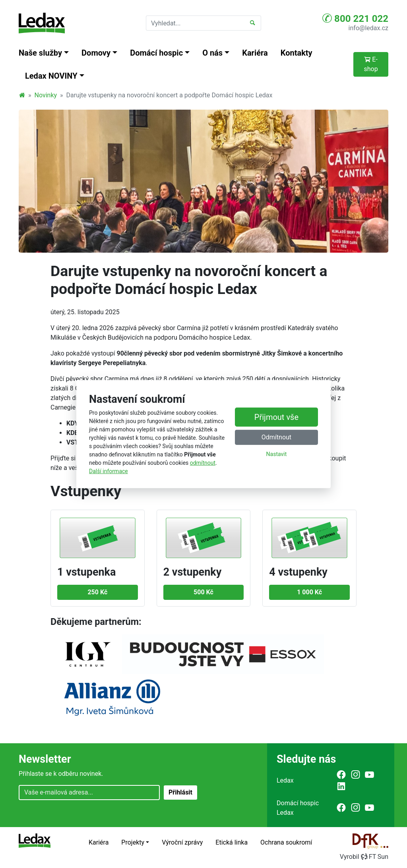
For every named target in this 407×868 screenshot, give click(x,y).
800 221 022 (355, 18)
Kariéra (255, 53)
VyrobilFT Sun (364, 857)
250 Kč (97, 592)
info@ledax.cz (368, 28)
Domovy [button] (96, 53)
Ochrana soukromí (286, 842)
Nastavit (277, 454)
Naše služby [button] (40, 53)
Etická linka (232, 842)
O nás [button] (212, 53)
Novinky (46, 95)
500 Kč (203, 592)
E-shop (371, 64)
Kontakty (297, 53)
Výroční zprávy (182, 842)
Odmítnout (276, 437)
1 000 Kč (309, 592)
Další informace (109, 471)
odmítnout (203, 463)
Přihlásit (180, 792)
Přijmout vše (276, 417)
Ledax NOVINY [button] (51, 76)
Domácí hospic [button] (156, 53)
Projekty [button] (133, 842)
